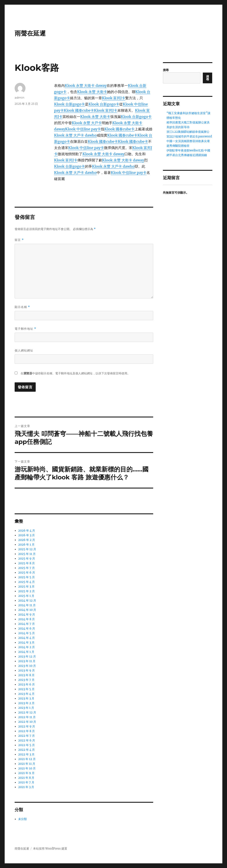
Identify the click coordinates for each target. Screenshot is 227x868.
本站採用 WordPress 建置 (50, 849)
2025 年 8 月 (26, 563)
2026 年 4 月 (27, 531)
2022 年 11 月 (27, 717)
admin (20, 97)
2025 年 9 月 (27, 559)
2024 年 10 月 (27, 610)
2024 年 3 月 (26, 643)
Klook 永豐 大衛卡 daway (86, 85)
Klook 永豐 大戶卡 (87, 123)
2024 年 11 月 (27, 605)
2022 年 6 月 (27, 740)
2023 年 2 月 (26, 703)
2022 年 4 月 (26, 750)
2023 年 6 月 (26, 684)
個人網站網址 (24, 350)
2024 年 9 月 (27, 615)
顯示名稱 (22, 307)
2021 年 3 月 (26, 787)
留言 (19, 240)
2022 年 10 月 (27, 722)
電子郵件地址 (25, 329)
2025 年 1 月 (26, 596)
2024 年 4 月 (26, 638)
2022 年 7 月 (26, 736)
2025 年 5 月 (26, 577)
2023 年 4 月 (26, 694)
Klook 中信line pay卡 (83, 129)
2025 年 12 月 (27, 549)
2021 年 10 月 (27, 768)
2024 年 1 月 (26, 652)
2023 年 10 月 (27, 666)
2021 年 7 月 (26, 782)
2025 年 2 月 (26, 591)
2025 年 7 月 (26, 568)
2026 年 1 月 (26, 545)
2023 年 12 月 (27, 656)
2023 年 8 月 (26, 675)
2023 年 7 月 (26, 680)
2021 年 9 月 (26, 773)
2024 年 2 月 (26, 647)
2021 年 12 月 (27, 759)
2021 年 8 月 (26, 778)
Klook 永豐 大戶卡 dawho (75, 135)
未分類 (23, 819)
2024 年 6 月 (27, 629)
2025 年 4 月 (26, 582)
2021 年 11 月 (27, 764)
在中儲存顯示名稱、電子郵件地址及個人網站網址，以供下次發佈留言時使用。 (75, 373)
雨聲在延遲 (30, 33)
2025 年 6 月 (27, 573)
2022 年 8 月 (26, 731)
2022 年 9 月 (27, 726)
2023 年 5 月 (26, 689)
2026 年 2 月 (27, 540)
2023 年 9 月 (26, 670)
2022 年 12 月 (27, 712)
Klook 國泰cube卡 (79, 110)
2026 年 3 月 (26, 535)
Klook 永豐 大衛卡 (92, 92)
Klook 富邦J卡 (114, 98)
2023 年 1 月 (26, 708)
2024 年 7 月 (26, 624)
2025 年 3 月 (26, 587)
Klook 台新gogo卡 (69, 104)
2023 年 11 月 (27, 661)
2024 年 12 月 (27, 601)
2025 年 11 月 (27, 554)
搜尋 (166, 70)
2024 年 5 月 (26, 633)
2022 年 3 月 (26, 754)
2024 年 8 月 (26, 619)
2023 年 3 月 (26, 698)
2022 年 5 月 (26, 745)
